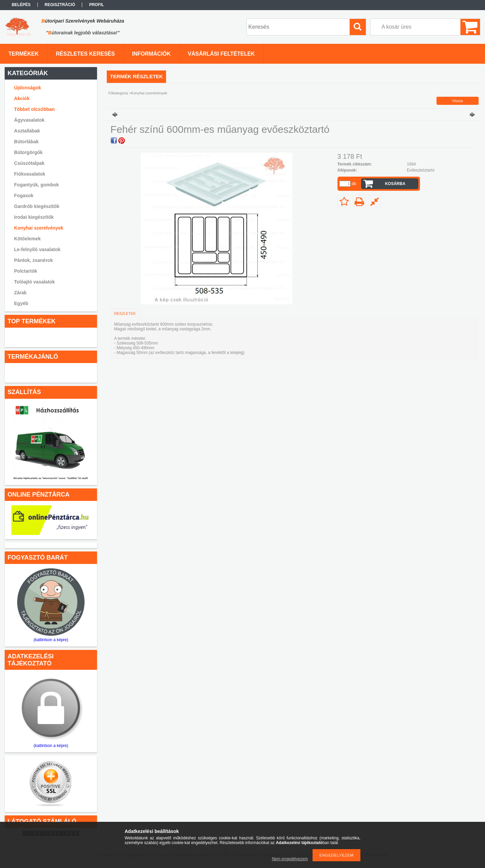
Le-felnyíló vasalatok (37, 249)
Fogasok (24, 196)
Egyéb (21, 303)
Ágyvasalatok (29, 120)
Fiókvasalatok (30, 174)
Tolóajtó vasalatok (35, 282)
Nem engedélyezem (290, 859)
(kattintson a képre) (51, 640)
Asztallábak (27, 131)
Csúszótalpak (29, 163)
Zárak (20, 293)
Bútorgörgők (28, 152)
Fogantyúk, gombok (37, 185)
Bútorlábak (26, 142)
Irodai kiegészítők (34, 217)
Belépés (21, 5)
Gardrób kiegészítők (37, 206)
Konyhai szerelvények (39, 228)
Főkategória (118, 93)
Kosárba (395, 184)
